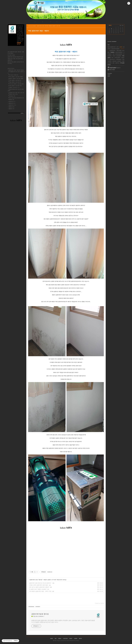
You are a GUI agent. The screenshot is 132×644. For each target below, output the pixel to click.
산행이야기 (12, 105)
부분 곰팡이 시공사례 (15, 86)
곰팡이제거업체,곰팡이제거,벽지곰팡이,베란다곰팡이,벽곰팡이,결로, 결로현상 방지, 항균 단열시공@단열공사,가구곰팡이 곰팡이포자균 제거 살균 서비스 (63, 621)
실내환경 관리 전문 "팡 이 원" (16, 93)
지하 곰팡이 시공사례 (15, 80)
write (80, 638)
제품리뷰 (11, 107)
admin (76, 638)
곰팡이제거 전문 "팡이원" (36, 580)
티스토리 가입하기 (114, 67)
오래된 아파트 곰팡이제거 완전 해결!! (39, 585)
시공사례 (46, 22)
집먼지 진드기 (13, 94)
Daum (68, 640)
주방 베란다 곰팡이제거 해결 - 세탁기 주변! (40, 591)
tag (56, 638)
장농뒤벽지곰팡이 (115, 49)
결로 (114, 63)
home (51, 638)
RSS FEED (111, 70)
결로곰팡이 (119, 59)
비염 (114, 54)
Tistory (78, 640)
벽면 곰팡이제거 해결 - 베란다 (39, 31)
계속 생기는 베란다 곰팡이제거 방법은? (39, 587)
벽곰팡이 (112, 52)
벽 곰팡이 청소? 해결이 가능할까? (38, 589)
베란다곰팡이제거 (112, 47)
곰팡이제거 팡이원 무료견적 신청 (15, 57)
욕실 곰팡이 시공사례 (15, 82)
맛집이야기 (12, 102)
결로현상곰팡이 (119, 54)
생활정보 (11, 109)
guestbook (71, 638)
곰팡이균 (117, 63)
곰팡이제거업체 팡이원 (40, 614)
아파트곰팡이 (117, 58)
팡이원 (54, 640)
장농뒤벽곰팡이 (119, 52)
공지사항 (39, 22)
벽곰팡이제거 (112, 50)
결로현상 (115, 61)
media (60, 638)
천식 (118, 47)
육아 (112, 58)
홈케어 (12, 100)
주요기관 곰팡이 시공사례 (16, 84)
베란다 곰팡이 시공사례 (50, 580)
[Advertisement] (66, 549)
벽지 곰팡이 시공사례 (16, 77)
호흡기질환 (119, 50)
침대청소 (12, 96)
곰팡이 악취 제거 (14, 87)
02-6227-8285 (11, 55)
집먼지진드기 (112, 59)
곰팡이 (121, 47)
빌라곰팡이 (119, 56)
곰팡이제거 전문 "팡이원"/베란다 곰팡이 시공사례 (48, 26)
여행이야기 (12, 103)
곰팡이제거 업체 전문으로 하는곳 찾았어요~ (41, 583)
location (65, 638)
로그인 (54, 22)
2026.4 (110, 25)
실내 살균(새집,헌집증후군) (17, 98)
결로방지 (119, 61)
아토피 (114, 56)
